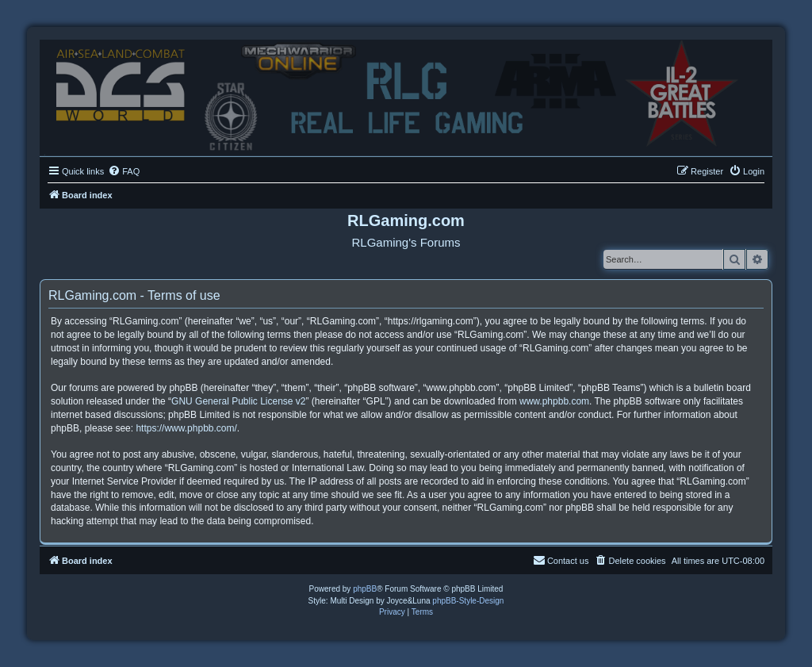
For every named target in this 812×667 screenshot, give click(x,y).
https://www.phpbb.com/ (186, 428)
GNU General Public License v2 (238, 401)
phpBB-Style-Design (468, 601)
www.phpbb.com (554, 401)
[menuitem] (124, 171)
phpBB (365, 589)
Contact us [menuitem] (561, 560)
